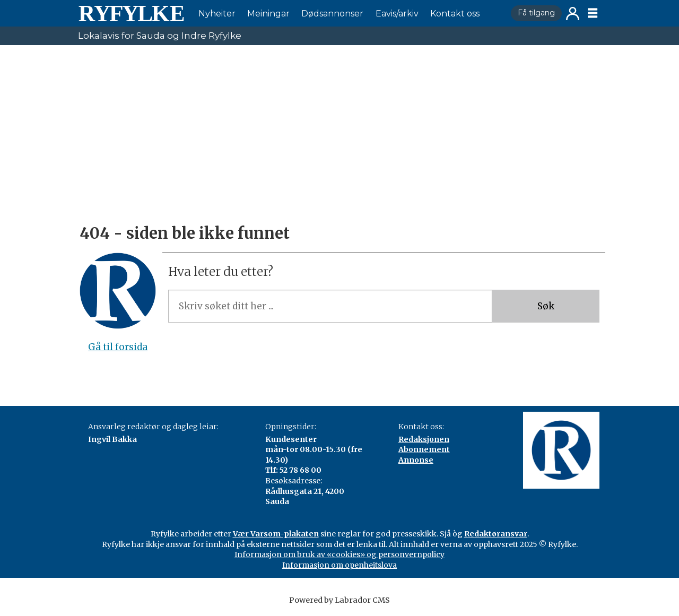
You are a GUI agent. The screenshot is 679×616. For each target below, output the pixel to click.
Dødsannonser (332, 14)
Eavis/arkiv (397, 14)
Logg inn (573, 14)
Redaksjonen (424, 439)
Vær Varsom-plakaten (276, 534)
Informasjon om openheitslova (339, 565)
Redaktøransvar (496, 534)
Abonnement (424, 449)
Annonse (416, 460)
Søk (546, 306)
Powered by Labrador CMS (339, 600)
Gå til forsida (118, 347)
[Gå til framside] (131, 13)
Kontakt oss (455, 14)
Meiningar (268, 14)
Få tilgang (536, 13)
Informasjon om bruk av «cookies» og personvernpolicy (339, 554)
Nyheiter (217, 14)
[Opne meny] (593, 13)
